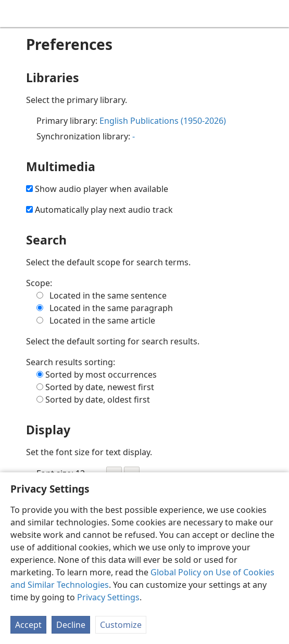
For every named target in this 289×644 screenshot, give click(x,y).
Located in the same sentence (108, 295)
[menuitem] (16, 14)
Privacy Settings (108, 597)
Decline (71, 625)
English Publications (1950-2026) (163, 121)
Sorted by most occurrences (101, 375)
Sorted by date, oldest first (98, 400)
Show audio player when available (102, 189)
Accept (28, 625)
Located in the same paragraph (111, 308)
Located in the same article (102, 320)
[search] (276, 14)
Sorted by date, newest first (100, 387)
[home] (16, 14)
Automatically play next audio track (104, 210)
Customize (121, 625)
